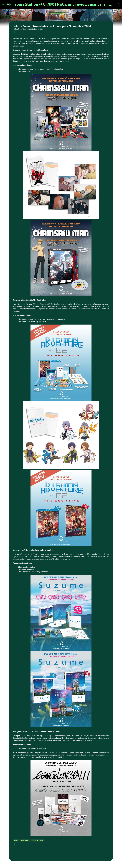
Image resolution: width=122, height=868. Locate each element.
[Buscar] (119, 5)
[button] (14, 32)
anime (16, 840)
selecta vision (38, 840)
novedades (25, 840)
